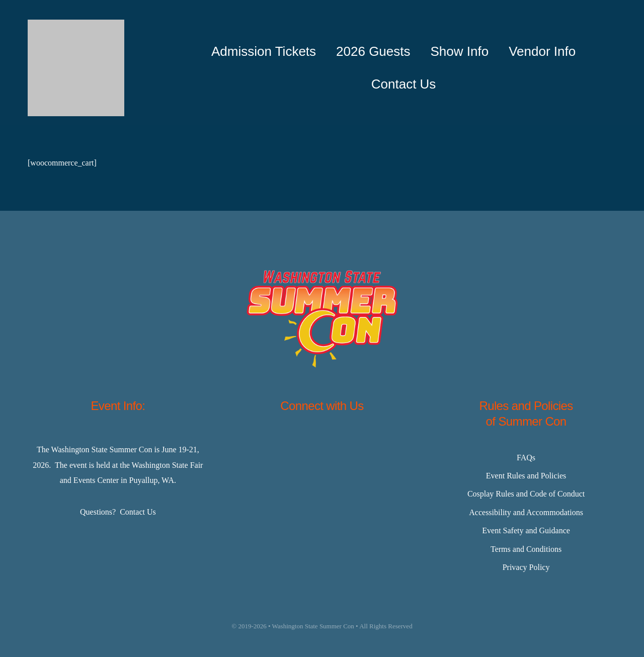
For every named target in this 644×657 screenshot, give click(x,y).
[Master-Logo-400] (76, 23)
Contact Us (138, 512)
